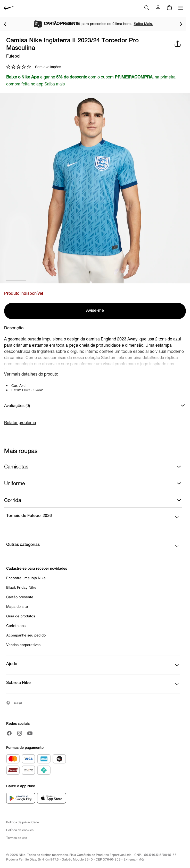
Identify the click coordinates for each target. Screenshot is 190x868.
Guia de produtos (21, 616)
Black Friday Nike (21, 587)
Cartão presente (20, 597)
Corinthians (16, 626)
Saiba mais (55, 84)
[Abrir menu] (181, 8)
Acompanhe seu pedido (26, 635)
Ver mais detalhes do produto (31, 374)
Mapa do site (17, 606)
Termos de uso (17, 838)
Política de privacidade (23, 822)
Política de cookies (20, 830)
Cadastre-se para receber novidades (37, 568)
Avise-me (95, 311)
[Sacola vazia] (169, 8)
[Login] (158, 8)
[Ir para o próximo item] (181, 24)
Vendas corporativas (23, 645)
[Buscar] (147, 8)
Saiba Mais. (143, 24)
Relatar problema (20, 422)
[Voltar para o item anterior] (5, 24)
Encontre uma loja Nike (26, 578)
